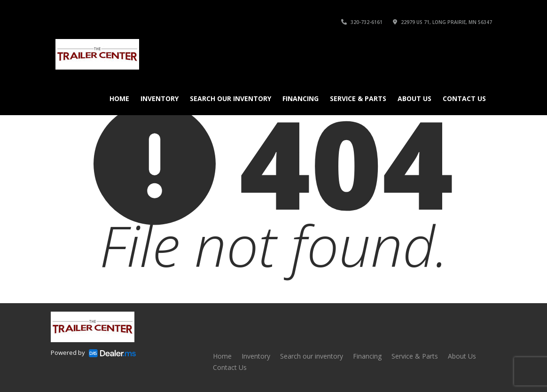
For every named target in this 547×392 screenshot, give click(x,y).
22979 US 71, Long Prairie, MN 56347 (442, 22)
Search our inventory (231, 98)
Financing (301, 98)
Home (119, 98)
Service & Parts (358, 98)
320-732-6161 (362, 22)
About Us (414, 98)
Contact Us (464, 98)
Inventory (160, 98)
